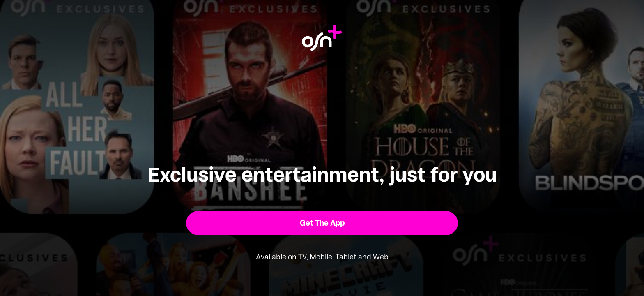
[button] (322, 223)
